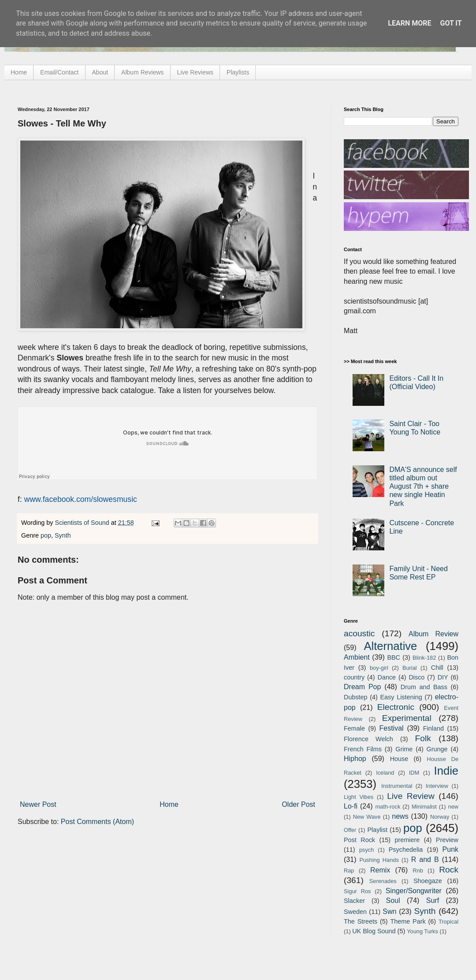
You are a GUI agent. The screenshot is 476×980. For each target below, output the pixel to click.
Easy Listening (401, 697)
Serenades (383, 881)
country (354, 677)
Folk (423, 738)
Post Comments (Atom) (97, 822)
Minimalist (424, 807)
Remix (380, 870)
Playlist (377, 830)
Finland (433, 728)
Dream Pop (362, 687)
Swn (389, 911)
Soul (393, 900)
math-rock (388, 807)
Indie (446, 771)
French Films (363, 749)
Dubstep (356, 697)
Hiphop (355, 759)
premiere (407, 840)
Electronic (396, 707)
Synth (63, 535)
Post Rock (359, 840)
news (400, 816)
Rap (349, 870)
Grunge (437, 749)
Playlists (238, 72)
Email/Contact (59, 72)
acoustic (359, 633)
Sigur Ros (357, 891)
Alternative (390, 646)
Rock (449, 870)
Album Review (433, 634)
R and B (425, 859)
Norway (440, 817)
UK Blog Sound (374, 931)
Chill (437, 668)
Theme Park (408, 921)
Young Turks (422, 931)
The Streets (361, 921)
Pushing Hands (379, 860)
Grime (404, 749)
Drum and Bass (424, 687)
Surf (433, 900)
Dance (387, 677)
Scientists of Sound (83, 523)
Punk (450, 849)
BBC (394, 657)
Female (354, 728)
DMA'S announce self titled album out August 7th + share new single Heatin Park (423, 486)
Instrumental (397, 786)
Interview (437, 786)
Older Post (298, 804)
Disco (416, 677)
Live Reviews (195, 72)
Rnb (418, 870)
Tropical (448, 922)
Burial (410, 668)
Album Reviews (142, 72)
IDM (414, 773)
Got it (451, 23)
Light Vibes (359, 797)
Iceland (385, 773)
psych (366, 850)
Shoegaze (428, 881)
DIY (443, 677)
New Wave (367, 817)
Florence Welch (368, 739)
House (399, 759)
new (453, 807)
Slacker (354, 901)
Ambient (357, 657)
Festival (391, 728)
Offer (350, 830)
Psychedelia (406, 850)
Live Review (411, 796)
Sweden (355, 912)
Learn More (409, 23)
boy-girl (379, 668)
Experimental (407, 718)
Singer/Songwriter (414, 891)
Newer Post (38, 804)
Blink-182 (424, 658)
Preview (447, 840)
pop (46, 535)
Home (19, 72)
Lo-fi (351, 806)
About (100, 72)
